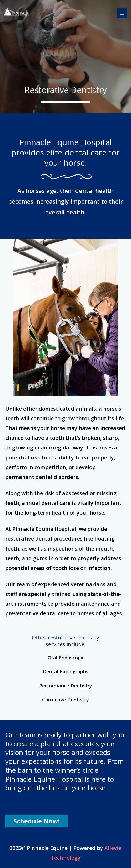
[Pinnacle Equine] (17, 13)
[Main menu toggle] (122, 13)
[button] (37, 821)
